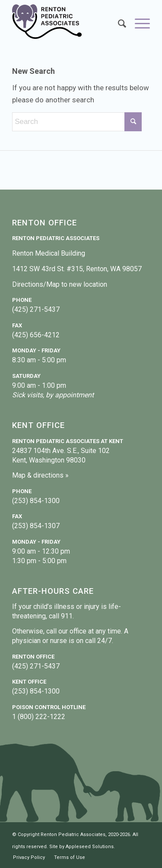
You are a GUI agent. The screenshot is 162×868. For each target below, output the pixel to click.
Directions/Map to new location (60, 284)
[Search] (118, 24)
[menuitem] (118, 24)
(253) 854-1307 (36, 526)
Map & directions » (40, 475)
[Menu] (138, 24)
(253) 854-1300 (36, 501)
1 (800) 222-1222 (39, 717)
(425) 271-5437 (36, 309)
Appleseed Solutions (90, 847)
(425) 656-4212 (36, 335)
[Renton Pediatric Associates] (67, 22)
